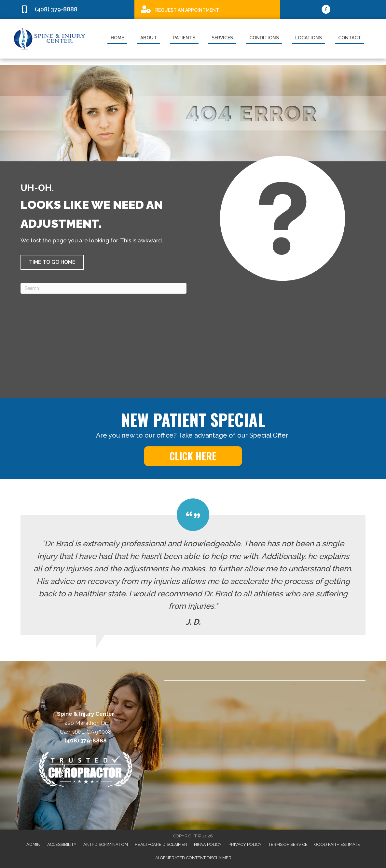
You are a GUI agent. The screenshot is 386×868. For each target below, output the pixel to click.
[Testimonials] (193, 567)
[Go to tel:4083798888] (74, 10)
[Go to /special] (207, 9)
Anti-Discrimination (106, 844)
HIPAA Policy (208, 844)
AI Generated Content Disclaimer (193, 858)
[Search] (103, 288)
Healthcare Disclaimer (161, 844)
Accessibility (62, 844)
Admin (33, 844)
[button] (52, 262)
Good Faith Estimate (337, 844)
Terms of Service (288, 844)
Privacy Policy (245, 844)
